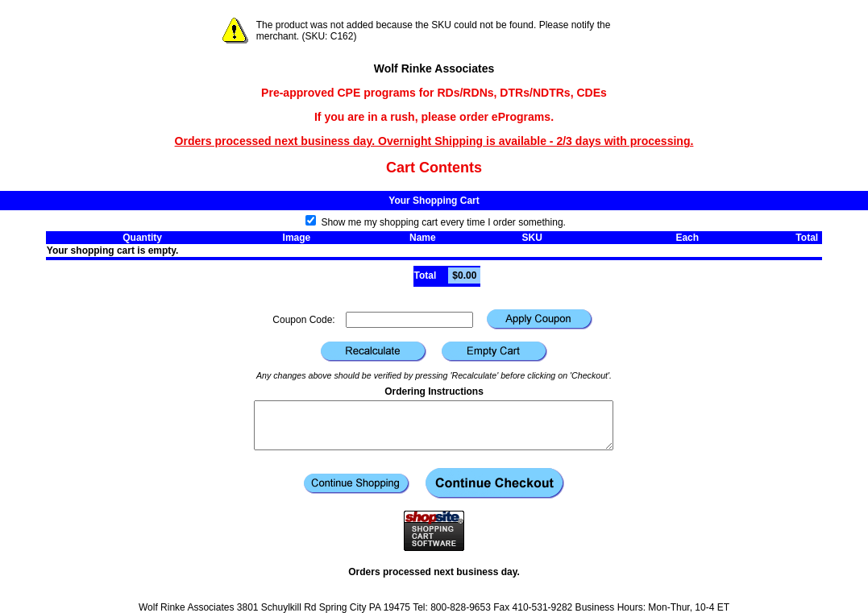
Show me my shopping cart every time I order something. (436, 222)
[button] (540, 319)
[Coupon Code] (409, 320)
